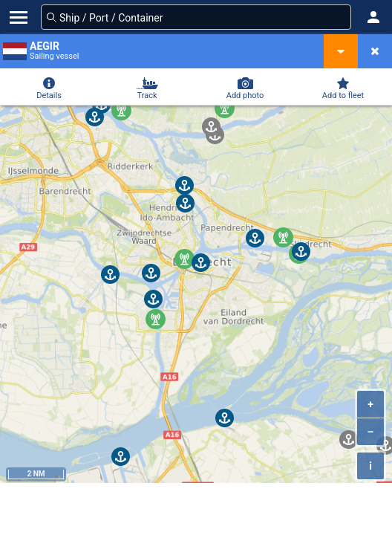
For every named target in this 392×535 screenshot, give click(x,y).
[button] (373, 17)
